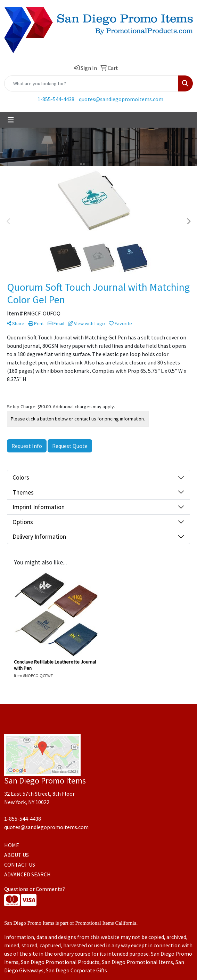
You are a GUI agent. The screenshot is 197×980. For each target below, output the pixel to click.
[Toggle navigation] (11, 120)
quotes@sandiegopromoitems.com (121, 99)
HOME (12, 845)
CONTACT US (20, 865)
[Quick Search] (91, 83)
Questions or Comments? (35, 889)
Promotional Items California (106, 923)
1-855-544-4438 (56, 99)
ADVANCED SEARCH (27, 874)
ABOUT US (17, 855)
